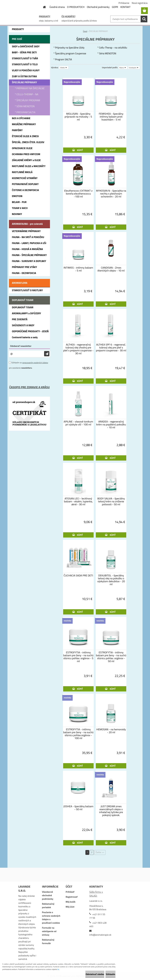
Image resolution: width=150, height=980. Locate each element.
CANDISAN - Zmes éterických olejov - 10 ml (111, 269)
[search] (144, 19)
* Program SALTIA (63, 59)
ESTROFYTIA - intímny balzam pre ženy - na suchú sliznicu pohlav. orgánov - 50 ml (111, 657)
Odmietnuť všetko (85, 974)
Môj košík (71, 902)
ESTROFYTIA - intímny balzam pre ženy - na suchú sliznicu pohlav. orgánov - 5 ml (78, 657)
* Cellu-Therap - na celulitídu (112, 48)
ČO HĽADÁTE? (68, 16)
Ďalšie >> (100, 852)
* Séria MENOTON (107, 53)
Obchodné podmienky (98, 7)
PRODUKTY (45, 16)
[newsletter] (47, 354)
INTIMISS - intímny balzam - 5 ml (78, 269)
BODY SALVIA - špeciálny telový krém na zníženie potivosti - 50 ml (111, 501)
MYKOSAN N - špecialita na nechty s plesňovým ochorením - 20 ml (111, 194)
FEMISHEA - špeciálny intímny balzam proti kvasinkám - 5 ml (111, 117)
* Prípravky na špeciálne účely (69, 48)
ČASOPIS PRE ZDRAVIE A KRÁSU (29, 387)
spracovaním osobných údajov (35, 363)
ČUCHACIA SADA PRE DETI (78, 575)
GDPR (115, 7)
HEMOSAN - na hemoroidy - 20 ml (111, 731)
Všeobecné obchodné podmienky (48, 895)
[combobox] (123, 67)
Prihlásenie (124, 3)
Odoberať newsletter (21, 346)
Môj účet (70, 907)
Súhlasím (107, 974)
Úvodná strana (57, 7)
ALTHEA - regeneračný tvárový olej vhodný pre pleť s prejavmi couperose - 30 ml (78, 349)
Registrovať (72, 897)
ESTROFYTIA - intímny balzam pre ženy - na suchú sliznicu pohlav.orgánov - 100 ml (78, 734)
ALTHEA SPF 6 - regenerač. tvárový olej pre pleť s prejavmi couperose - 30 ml (111, 348)
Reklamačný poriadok (48, 906)
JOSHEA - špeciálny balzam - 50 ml (78, 808)
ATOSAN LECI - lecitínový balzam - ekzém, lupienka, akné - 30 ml (78, 501)
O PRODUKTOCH (76, 7)
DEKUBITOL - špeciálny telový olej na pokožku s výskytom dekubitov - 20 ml (111, 580)
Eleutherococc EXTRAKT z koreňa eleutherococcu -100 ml (78, 194)
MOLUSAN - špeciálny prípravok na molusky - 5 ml (78, 117)
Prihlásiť (70, 892)
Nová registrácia (140, 3)
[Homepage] (43, 7)
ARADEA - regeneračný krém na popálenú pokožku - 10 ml (111, 425)
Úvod (85, 31)
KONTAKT (125, 7)
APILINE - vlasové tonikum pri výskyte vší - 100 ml (78, 423)
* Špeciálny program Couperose (70, 53)
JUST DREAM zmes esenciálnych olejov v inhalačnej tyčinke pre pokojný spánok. (111, 811)
